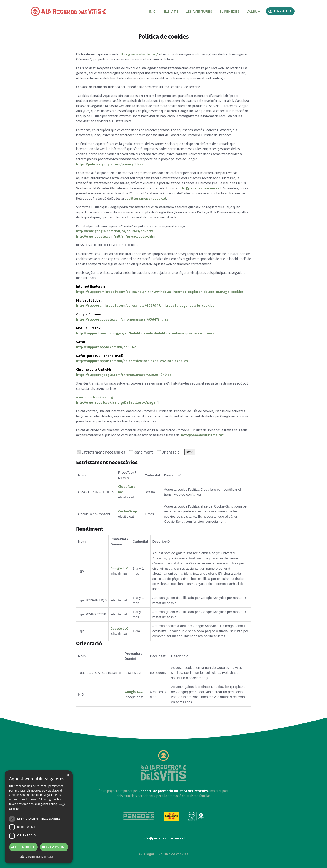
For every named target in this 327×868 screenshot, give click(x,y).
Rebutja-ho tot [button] (54, 847)
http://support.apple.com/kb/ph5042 (106, 347)
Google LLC (119, 568)
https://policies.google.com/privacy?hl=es (110, 164)
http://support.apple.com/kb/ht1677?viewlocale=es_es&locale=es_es (132, 361)
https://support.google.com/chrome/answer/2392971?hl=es (124, 375)
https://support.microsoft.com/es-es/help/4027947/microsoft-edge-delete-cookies (145, 306)
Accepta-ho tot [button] (23, 847)
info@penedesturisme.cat (200, 188)
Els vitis (171, 11)
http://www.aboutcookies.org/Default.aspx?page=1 (117, 403)
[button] (39, 857)
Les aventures (199, 11)
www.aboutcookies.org (94, 397)
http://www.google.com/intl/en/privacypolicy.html (116, 237)
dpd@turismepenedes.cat (145, 199)
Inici (153, 11)
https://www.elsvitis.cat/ (138, 54)
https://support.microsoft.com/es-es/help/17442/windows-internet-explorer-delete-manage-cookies (160, 292)
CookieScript (128, 511)
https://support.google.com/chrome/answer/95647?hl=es (122, 320)
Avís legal (146, 854)
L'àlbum (254, 11)
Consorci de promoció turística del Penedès (173, 791)
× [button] (68, 775)
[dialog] (39, 817)
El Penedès (229, 11)
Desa (190, 452)
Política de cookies (173, 854)
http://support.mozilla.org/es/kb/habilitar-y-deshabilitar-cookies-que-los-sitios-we (145, 333)
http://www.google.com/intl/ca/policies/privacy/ (115, 231)
